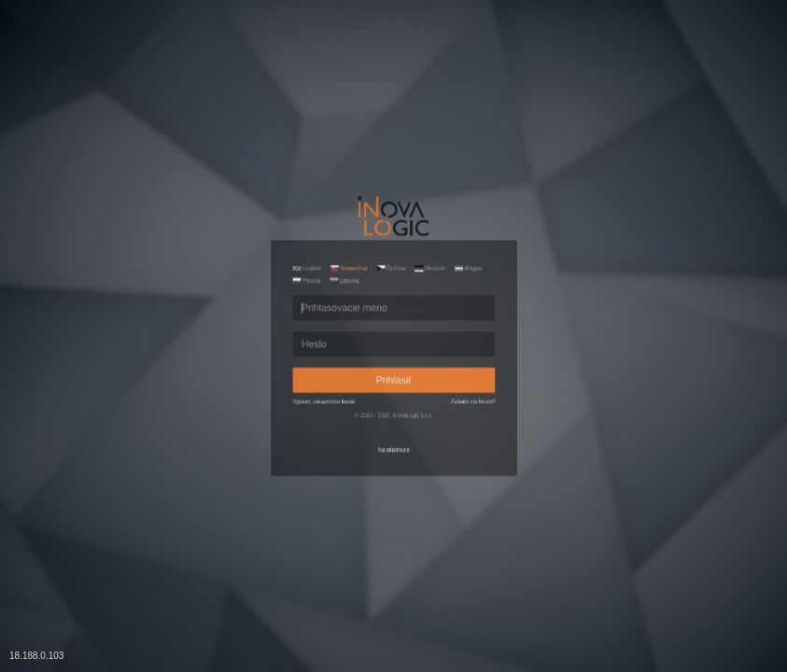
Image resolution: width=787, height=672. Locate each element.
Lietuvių (309, 226)
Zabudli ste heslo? (528, 433)
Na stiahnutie (393, 515)
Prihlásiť (394, 396)
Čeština (388, 205)
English (245, 205)
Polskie (245, 226)
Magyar (520, 205)
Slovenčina (316, 205)
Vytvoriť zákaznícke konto (274, 433)
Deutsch (455, 205)
